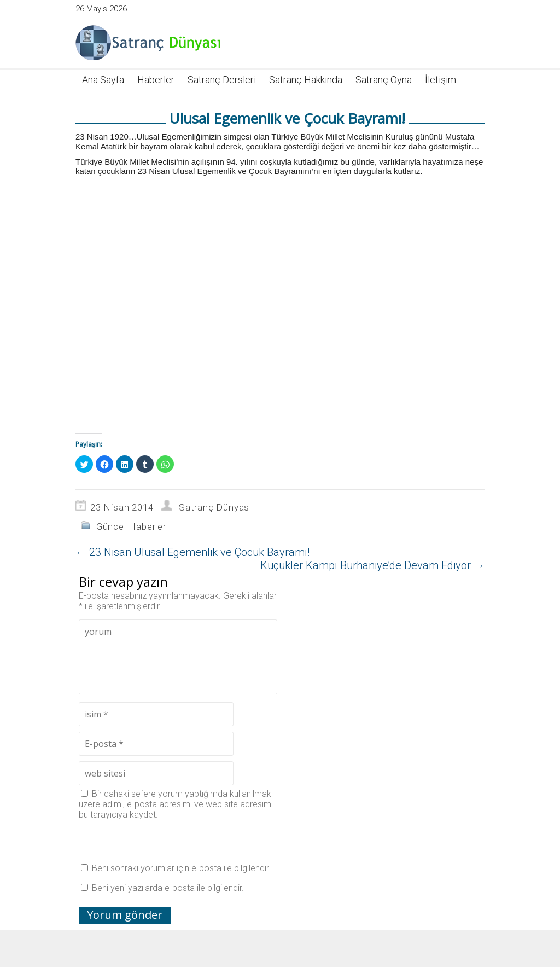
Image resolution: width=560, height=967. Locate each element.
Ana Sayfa (103, 80)
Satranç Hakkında (306, 80)
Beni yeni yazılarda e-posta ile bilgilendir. (168, 888)
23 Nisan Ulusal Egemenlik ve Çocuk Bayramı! (192, 552)
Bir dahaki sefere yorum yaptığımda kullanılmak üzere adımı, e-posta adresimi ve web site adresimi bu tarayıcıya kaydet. (176, 804)
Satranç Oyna (384, 80)
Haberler (156, 80)
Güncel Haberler (131, 526)
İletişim (441, 80)
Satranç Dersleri (222, 80)
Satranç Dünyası (215, 507)
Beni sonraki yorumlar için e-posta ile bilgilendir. (181, 868)
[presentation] (162, 841)
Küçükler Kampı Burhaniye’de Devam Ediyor (372, 565)
